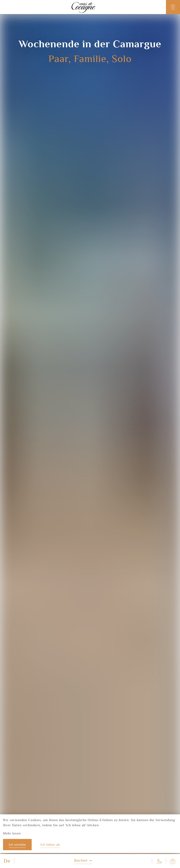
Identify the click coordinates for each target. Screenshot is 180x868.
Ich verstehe (17, 845)
